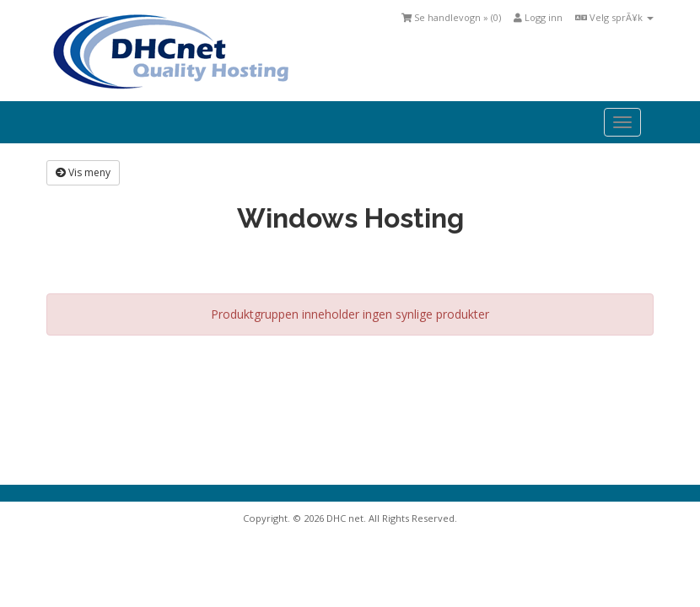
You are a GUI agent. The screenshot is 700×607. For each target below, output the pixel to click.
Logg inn (538, 17)
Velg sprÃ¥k (614, 17)
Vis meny (83, 172)
